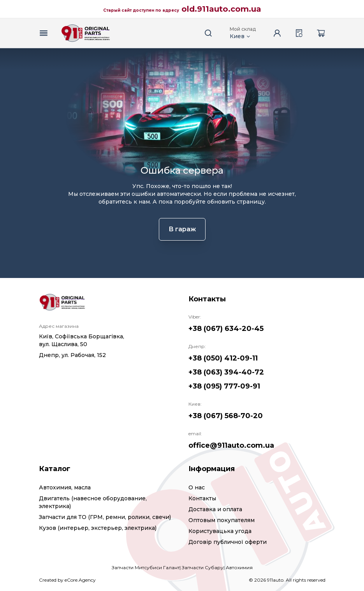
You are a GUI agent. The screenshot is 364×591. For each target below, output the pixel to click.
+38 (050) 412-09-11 (223, 358)
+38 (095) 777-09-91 (224, 386)
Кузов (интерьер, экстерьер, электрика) (98, 528)
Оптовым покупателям (222, 520)
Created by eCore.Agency (67, 580)
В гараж (182, 229)
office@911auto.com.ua (231, 445)
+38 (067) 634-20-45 (226, 329)
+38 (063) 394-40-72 (226, 372)
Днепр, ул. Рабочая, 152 (72, 355)
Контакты (202, 498)
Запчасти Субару (203, 567)
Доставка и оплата (215, 509)
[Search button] (209, 33)
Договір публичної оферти (228, 542)
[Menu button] (44, 33)
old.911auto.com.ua (221, 9)
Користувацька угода (220, 531)
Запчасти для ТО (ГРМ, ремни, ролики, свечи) (105, 517)
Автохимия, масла (65, 487)
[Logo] (86, 33)
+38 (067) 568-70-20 (226, 416)
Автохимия (239, 567)
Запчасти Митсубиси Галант (146, 567)
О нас (197, 487)
